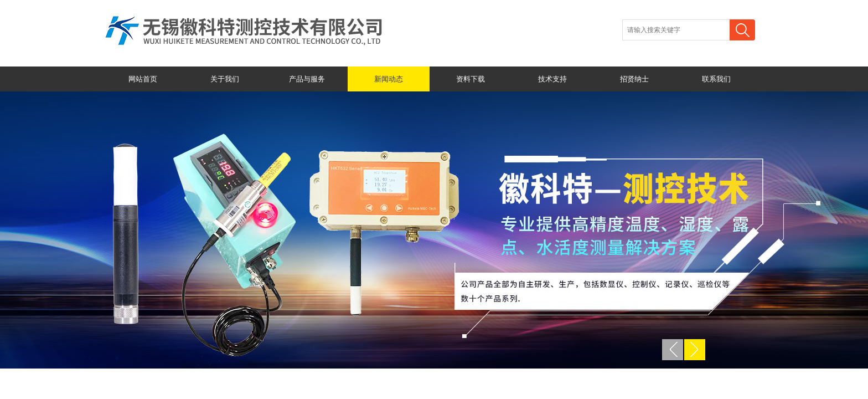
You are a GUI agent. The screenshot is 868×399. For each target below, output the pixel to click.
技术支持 (552, 79)
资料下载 (471, 79)
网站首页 (143, 79)
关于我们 (225, 79)
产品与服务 (307, 79)
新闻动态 (389, 79)
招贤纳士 (634, 79)
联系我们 (716, 79)
